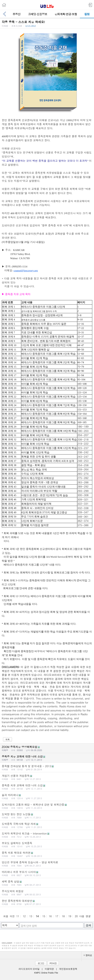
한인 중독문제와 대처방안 (47, 902)
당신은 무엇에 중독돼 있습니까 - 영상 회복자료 (47, 864)
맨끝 (88, 916)
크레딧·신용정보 (38, 14)
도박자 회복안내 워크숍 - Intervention (47, 835)
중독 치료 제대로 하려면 (47, 854)
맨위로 (88, 955)
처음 (6, 916)
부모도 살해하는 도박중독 (47, 844)
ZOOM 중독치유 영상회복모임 (47, 748)
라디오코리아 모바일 (29, 969)
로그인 (41, 963)
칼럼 (87, 14)
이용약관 (49, 969)
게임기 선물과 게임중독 (47, 777)
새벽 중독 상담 (47, 883)
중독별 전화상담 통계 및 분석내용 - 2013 (47, 768)
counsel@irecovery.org (26, 271)
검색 (88, 925)
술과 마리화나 (47, 796)
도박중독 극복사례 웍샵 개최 (47, 825)
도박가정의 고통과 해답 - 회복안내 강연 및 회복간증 (47, 806)
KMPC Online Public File (46, 973)
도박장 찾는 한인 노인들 (47, 816)
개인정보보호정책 (68, 969)
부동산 (16, 14)
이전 (12, 916)
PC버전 (53, 963)
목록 (7, 739)
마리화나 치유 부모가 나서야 (47, 873)
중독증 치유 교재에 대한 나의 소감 (47, 758)
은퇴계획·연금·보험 (66, 14)
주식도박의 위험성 (47, 893)
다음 (82, 916)
